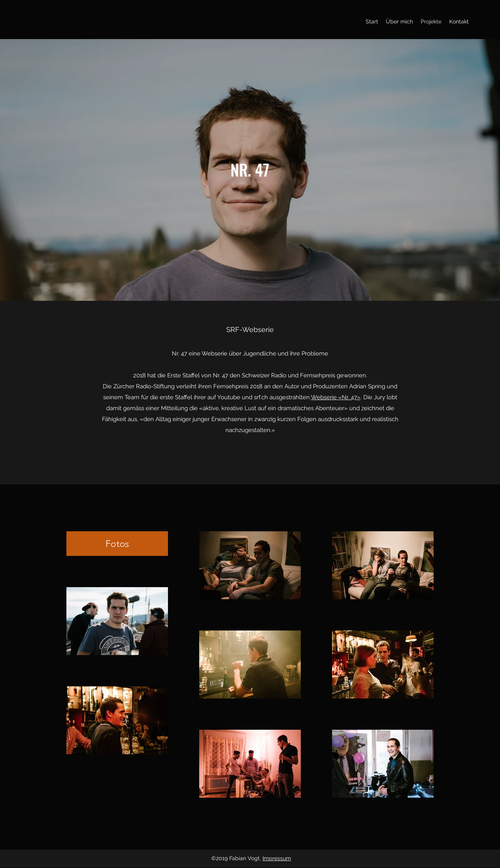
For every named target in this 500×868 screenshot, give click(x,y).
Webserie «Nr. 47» (336, 397)
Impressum (277, 858)
